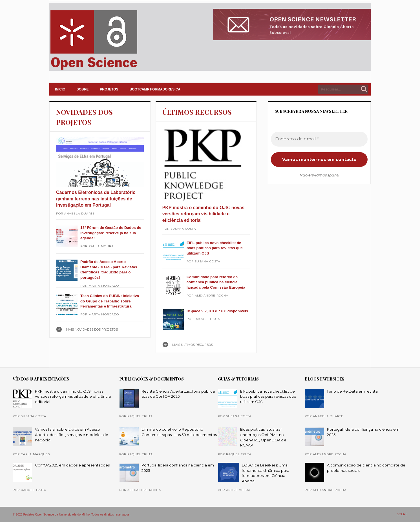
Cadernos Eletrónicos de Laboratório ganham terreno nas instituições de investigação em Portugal (96, 199)
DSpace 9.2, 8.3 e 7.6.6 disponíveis (217, 311)
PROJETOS (109, 89)
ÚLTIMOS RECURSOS (197, 112)
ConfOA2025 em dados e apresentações (72, 465)
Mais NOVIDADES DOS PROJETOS (92, 329)
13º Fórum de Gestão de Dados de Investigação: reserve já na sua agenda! (111, 233)
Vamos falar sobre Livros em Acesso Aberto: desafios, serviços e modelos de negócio (72, 434)
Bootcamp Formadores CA (155, 89)
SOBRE (83, 89)
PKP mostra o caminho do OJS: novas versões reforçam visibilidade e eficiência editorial (203, 214)
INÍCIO (60, 89)
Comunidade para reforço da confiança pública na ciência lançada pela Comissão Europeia (216, 282)
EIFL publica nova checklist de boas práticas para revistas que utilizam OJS (215, 248)
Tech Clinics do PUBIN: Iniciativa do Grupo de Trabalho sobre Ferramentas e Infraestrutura (110, 301)
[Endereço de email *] (319, 139)
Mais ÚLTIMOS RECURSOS (193, 345)
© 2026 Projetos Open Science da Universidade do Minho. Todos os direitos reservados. (72, 514)
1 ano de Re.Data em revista (352, 391)
